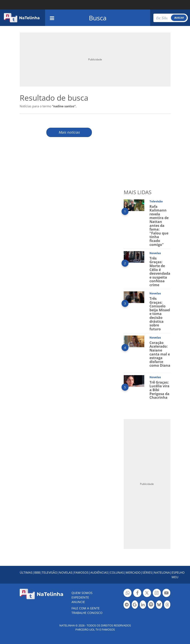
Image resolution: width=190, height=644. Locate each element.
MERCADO (133, 572)
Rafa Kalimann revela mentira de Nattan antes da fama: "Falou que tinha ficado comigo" (159, 226)
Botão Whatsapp (127, 593)
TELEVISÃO (50, 572)
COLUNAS (117, 572)
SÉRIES (147, 572)
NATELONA (162, 572)
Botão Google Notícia (135, 605)
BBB (37, 572)
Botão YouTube (166, 593)
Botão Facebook (137, 593)
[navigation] (52, 18)
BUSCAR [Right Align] (179, 18)
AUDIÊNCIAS (99, 572)
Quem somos (82, 593)
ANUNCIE (78, 602)
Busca (98, 18)
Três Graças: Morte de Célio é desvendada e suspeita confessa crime (160, 272)
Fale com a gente (86, 608)
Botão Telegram (127, 605)
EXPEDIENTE (80, 597)
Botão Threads (167, 605)
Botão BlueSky (159, 605)
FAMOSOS (81, 572)
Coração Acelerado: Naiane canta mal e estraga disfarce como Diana (160, 354)
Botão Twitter (147, 593)
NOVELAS (66, 572)
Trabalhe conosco (87, 613)
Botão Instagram (157, 593)
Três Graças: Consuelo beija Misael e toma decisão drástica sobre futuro (160, 314)
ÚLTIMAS (26, 572)
